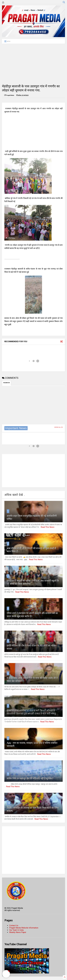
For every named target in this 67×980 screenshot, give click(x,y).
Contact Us (14, 926)
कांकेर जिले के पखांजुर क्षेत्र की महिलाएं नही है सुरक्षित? (30, 778)
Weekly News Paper (18, 932)
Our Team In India (16, 930)
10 (9, 803)
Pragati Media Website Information (24, 928)
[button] (6, 974)
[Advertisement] (33, 64)
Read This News (48, 527)
